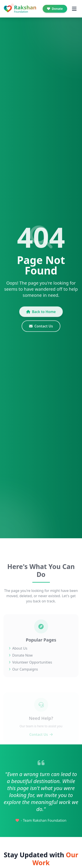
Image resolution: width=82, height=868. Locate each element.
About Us (18, 654)
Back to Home (41, 314)
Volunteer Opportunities (30, 668)
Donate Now (21, 661)
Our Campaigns (23, 675)
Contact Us (41, 329)
